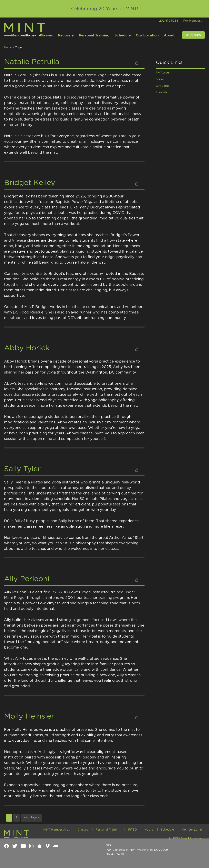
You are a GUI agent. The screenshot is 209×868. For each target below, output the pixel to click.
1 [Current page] (10, 817)
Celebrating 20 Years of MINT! (105, 9)
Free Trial (162, 93)
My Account (164, 73)
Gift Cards (163, 86)
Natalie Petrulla (32, 62)
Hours (149, 829)
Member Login (192, 829)
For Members (193, 21)
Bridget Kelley (30, 183)
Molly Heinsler (29, 716)
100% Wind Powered (187, 838)
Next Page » (32, 818)
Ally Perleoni (27, 579)
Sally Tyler (22, 469)
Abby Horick (27, 348)
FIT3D (132, 829)
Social (160, 79)
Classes (83, 829)
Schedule (167, 829)
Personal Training (108, 829)
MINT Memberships (56, 829)
